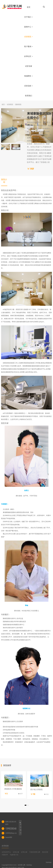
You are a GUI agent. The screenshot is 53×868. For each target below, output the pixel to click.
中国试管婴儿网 (35, 852)
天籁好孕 (5, 855)
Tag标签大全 (14, 855)
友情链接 (5, 846)
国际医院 (18, 104)
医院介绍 (4, 181)
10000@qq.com (12, 833)
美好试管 (45, 852)
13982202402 (11, 829)
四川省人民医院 (36, 789)
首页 (29, 7)
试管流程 (29, 86)
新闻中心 (29, 27)
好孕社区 (29, 56)
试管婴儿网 (21, 865)
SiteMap (29, 865)
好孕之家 (24, 852)
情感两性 (29, 76)
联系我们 (29, 96)
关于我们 (29, 17)
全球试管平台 (6, 852)
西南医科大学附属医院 (13, 789)
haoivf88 (9, 837)
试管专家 (29, 66)
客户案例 (29, 46)
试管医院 (29, 37)
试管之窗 (16, 852)
